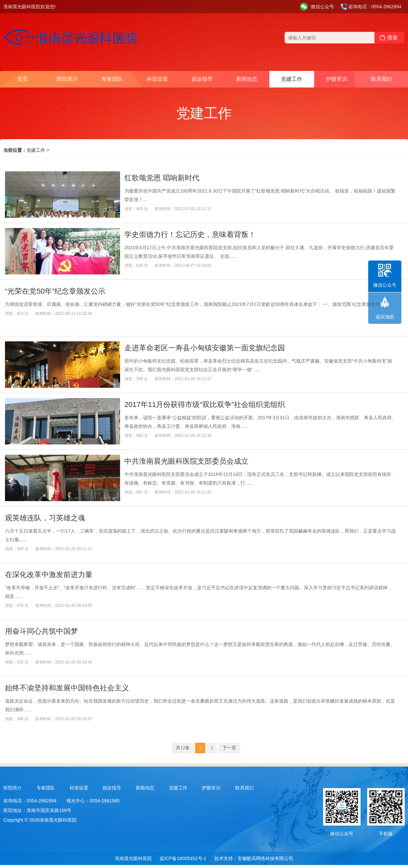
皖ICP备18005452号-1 (183, 858)
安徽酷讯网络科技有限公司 (265, 858)
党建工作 (292, 79)
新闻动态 (247, 79)
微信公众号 (322, 7)
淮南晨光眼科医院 (133, 858)
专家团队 (112, 79)
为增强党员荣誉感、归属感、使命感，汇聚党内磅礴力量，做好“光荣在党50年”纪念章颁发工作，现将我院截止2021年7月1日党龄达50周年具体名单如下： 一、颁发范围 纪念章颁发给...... (196, 304)
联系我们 (381, 79)
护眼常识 (337, 79)
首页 (23, 79)
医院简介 (67, 79)
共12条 (183, 748)
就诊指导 (202, 79)
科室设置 (157, 79)
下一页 (229, 748)
